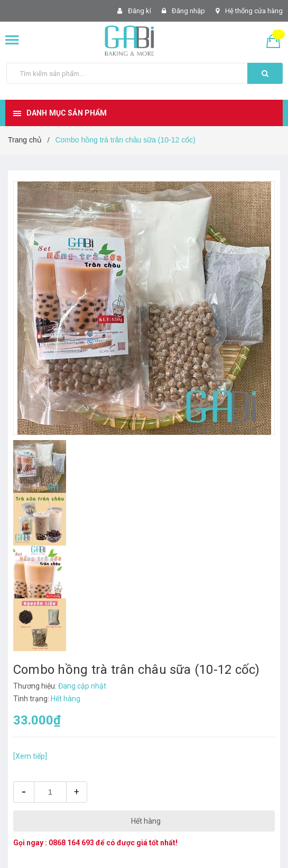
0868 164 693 (71, 843)
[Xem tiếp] (30, 756)
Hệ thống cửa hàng (254, 11)
